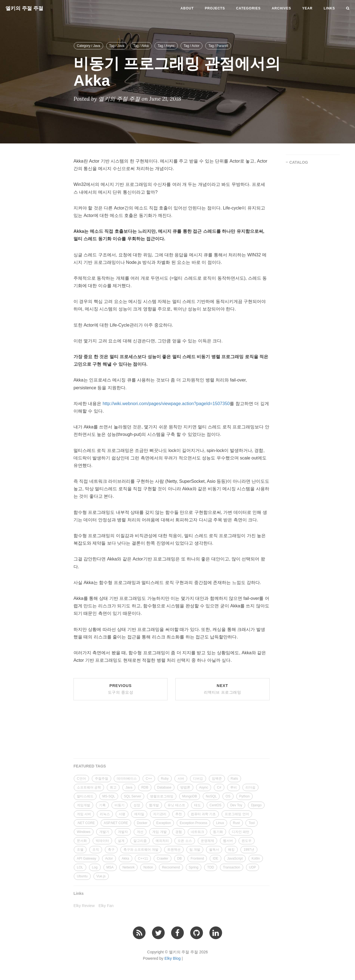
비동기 (120, 805)
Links (329, 8)
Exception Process (193, 823)
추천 (179, 814)
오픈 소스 (185, 841)
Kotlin (256, 858)
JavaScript (235, 858)
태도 (197, 805)
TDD (211, 867)
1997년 (249, 850)
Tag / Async (166, 46)
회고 (113, 787)
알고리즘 (140, 841)
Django (256, 805)
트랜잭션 (174, 850)
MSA (110, 867)
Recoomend (171, 867)
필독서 (214, 850)
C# (219, 787)
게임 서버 (84, 814)
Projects (215, 8)
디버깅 (198, 779)
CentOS (216, 805)
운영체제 (207, 841)
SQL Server (133, 796)
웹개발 (154, 805)
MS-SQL (109, 796)
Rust (236, 823)
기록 (102, 805)
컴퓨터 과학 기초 (203, 814)
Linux (220, 823)
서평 (122, 814)
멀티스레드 (85, 796)
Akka (125, 858)
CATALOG (299, 162)
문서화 (82, 841)
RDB (145, 787)
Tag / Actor (192, 46)
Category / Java (88, 46)
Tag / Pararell (218, 46)
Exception (163, 823)
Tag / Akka (141, 46)
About (187, 8)
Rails (234, 779)
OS (228, 796)
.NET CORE (86, 823)
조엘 (80, 850)
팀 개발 (195, 850)
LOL (80, 867)
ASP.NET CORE (116, 823)
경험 (179, 832)
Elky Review (84, 906)
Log (95, 867)
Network (128, 867)
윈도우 (247, 841)
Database (164, 787)
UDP (253, 867)
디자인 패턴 (241, 832)
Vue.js (101, 876)
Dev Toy (236, 805)
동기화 (218, 832)
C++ (149, 779)
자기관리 (160, 814)
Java (129, 787)
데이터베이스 (127, 779)
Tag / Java (117, 46)
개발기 (104, 832)
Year (307, 8)
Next (223, 689)
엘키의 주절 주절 (24, 8)
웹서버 (228, 841)
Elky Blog (173, 958)
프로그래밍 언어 (237, 814)
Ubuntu (82, 876)
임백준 (217, 779)
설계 (121, 841)
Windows (84, 832)
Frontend (197, 858)
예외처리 (162, 841)
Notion (148, 867)
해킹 (231, 850)
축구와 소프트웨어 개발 (141, 850)
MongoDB (190, 796)
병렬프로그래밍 (162, 796)
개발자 (123, 832)
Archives (282, 8)
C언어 (81, 779)
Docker (142, 823)
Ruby (165, 779)
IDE (215, 858)
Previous (121, 689)
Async (204, 787)
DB (180, 858)
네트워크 (197, 832)
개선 (140, 832)
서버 (181, 779)
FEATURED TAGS (90, 766)
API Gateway (87, 858)
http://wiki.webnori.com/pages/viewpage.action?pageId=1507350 (166, 404)
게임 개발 (159, 832)
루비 (234, 787)
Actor (109, 858)
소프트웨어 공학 (89, 787)
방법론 (185, 787)
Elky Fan (106, 906)
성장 (137, 805)
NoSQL (211, 796)
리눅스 (105, 814)
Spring (194, 867)
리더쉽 (250, 787)
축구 (111, 850)
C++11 (143, 858)
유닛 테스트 (176, 805)
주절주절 (102, 779)
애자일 (139, 814)
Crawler (162, 858)
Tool (252, 823)
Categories (248, 8)
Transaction (232, 867)
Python (244, 796)
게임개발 (83, 805)
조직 (96, 850)
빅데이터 (102, 841)
